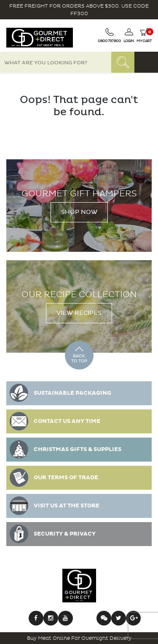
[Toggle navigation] (146, 62)
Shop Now (79, 212)
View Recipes (79, 313)
